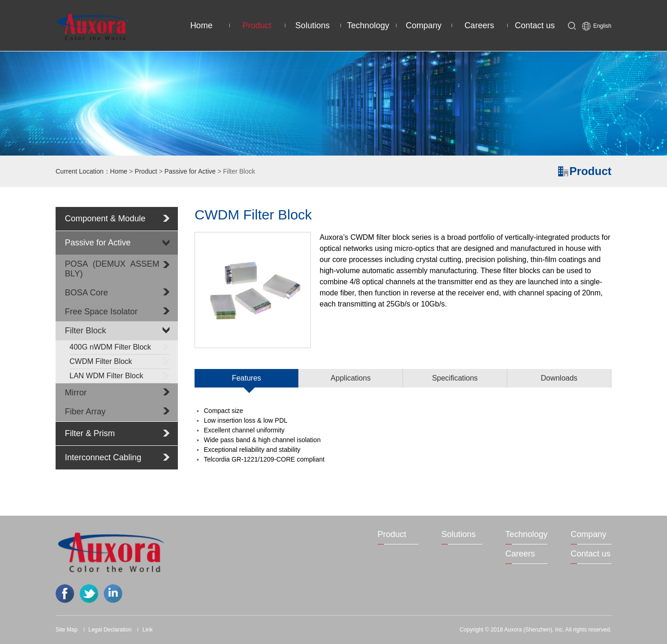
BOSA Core (86, 293)
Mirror (76, 393)
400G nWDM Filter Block (120, 347)
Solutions (313, 25)
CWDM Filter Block (120, 361)
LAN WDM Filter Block (120, 375)
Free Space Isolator (101, 312)
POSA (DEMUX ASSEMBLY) (112, 269)
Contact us (535, 25)
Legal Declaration (110, 630)
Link (147, 630)
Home (201, 25)
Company (424, 25)
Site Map (66, 630)
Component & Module (105, 219)
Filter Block (85, 331)
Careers (479, 25)
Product (257, 25)
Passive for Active (190, 171)
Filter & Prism (90, 433)
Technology (368, 25)
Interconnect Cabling (103, 457)
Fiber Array (85, 412)
